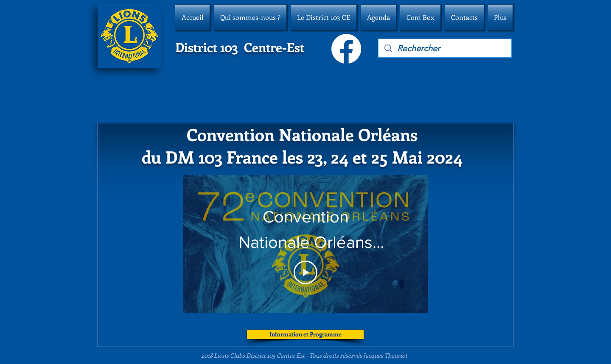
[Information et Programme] (305, 334)
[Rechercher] (445, 48)
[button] (250, 17)
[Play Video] (305, 272)
